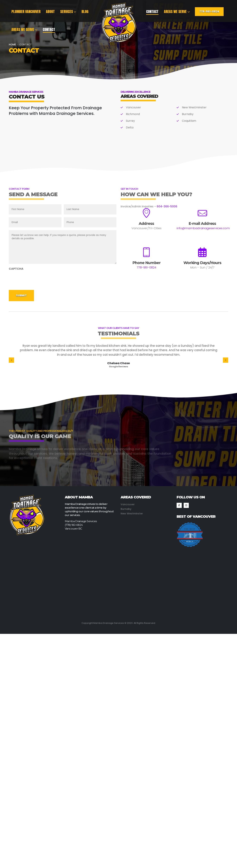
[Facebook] (179, 505)
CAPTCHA (16, 269)
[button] (11, 360)
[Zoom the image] (190, 524)
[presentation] (36, 279)
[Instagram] (186, 505)
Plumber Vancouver (26, 12)
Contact (49, 29)
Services (67, 12)
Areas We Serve (23, 29)
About (50, 12)
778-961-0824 (209, 12)
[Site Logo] (119, 23)
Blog (85, 12)
